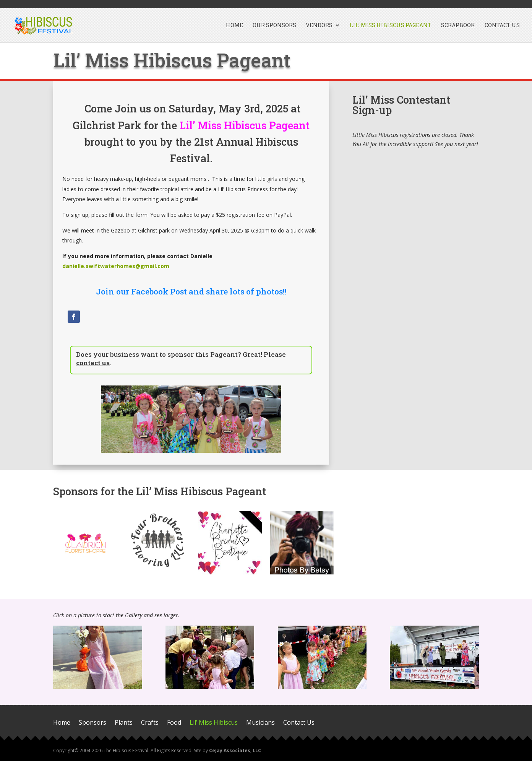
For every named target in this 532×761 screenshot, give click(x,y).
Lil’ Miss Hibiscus (214, 723)
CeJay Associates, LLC (235, 750)
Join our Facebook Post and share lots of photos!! (191, 291)
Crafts (150, 723)
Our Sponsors (274, 26)
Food (174, 723)
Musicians (260, 723)
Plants (124, 723)
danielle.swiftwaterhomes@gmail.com (116, 266)
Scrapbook (458, 26)
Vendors (319, 26)
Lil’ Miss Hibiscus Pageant (391, 26)
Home (234, 26)
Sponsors (92, 723)
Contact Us (502, 26)
